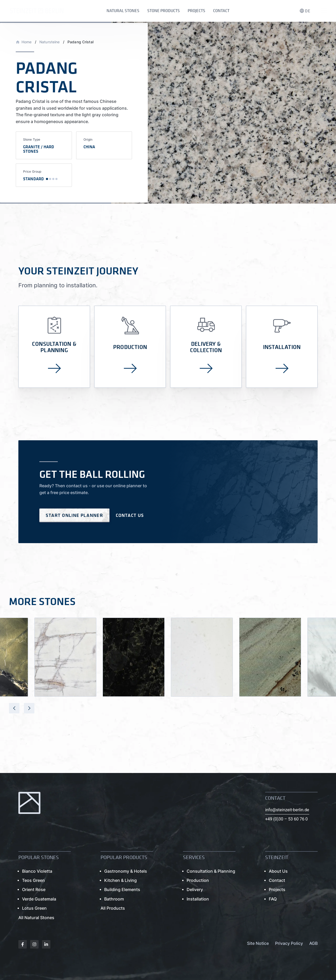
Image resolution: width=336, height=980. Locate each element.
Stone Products (164, 10)
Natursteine (50, 42)
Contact (221, 10)
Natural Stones (123, 10)
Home (27, 42)
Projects (196, 10)
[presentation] (14, 708)
